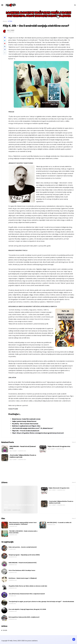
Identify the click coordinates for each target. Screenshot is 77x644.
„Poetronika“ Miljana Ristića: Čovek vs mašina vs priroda (23, 456)
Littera (10, 21)
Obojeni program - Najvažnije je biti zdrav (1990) (24, 555)
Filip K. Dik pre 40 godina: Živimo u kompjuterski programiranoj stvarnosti (38, 433)
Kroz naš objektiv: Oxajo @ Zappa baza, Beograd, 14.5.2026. (27, 609)
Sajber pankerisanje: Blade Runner (24, 421)
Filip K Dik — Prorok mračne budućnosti (26, 431)
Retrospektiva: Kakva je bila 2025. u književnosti (24, 617)
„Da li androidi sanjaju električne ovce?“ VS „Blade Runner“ (33, 428)
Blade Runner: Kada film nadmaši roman (26, 419)
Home (5, 21)
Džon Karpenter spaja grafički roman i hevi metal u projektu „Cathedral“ (23, 523)
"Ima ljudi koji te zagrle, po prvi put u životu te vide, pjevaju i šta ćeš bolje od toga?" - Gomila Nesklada (41, 602)
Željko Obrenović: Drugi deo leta (59, 446)
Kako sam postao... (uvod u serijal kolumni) (23, 547)
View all (74, 442)
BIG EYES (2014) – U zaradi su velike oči (59, 523)
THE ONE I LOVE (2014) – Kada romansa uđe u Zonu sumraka (23, 532)
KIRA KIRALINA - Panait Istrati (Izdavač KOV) (23, 447)
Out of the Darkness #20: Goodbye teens (22, 570)
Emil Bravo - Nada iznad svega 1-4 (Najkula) (23, 578)
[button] (5, 53)
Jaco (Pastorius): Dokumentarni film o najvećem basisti (27, 594)
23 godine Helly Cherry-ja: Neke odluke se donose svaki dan (28, 586)
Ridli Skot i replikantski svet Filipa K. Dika (26, 426)
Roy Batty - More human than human (25, 424)
